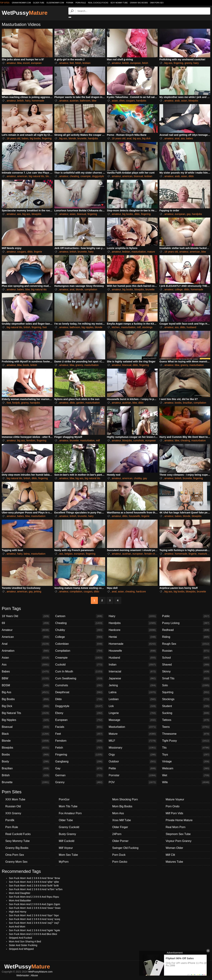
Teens (186, 727)
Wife (186, 782)
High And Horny (18, 912)
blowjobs (193, 101)
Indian (133, 665)
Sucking (186, 713)
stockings (147, 327)
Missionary (133, 748)
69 (26, 623)
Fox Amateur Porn (70, 813)
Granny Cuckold (69, 827)
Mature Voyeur (175, 799)
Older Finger (120, 827)
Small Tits (186, 678)
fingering (178, 63)
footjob (16, 403)
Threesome (186, 734)
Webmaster (23, 975)
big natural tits (37, 176)
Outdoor (133, 762)
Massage (133, 720)
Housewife (133, 651)
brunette (82, 138)
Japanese (133, 678)
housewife (134, 516)
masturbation (139, 252)
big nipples (88, 327)
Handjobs (133, 623)
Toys (186, 755)
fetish (78, 63)
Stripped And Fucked (20, 938)
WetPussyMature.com (40, 972)
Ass (26, 665)
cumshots (139, 440)
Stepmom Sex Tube (178, 834)
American (26, 637)
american (22, 176)
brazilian (187, 403)
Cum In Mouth (79, 672)
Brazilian (26, 768)
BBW (26, 678)
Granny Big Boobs (139, 3)
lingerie (38, 252)
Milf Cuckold (67, 841)
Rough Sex (186, 644)
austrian (74, 101)
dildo (191, 176)
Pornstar (133, 775)
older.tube (39, 3)
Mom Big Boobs (122, 806)
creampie (86, 176)
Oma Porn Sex (157, 3)
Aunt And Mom (17, 927)
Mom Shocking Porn (125, 799)
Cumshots (79, 685)
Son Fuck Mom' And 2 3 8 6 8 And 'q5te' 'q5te (34, 882)
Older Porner (120, 841)
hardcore (141, 592)
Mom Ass (118, 813)
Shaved (186, 665)
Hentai (133, 637)
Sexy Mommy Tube (119, 3)
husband (191, 327)
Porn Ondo (172, 806)
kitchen (116, 327)
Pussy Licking (186, 623)
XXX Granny (13, 813)
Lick (133, 706)
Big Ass (26, 692)
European (79, 720)
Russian (186, 651)
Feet (79, 734)
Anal (26, 644)
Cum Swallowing (79, 678)
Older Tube (66, 820)
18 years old (14, 138)
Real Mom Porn (175, 827)
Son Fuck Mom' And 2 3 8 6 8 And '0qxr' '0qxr (34, 915)
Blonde (26, 741)
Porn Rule (81, 3)
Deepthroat (79, 692)
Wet (186, 775)
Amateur (26, 630)
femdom (31, 440)
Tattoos (186, 720)
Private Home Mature (179, 820)
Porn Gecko (120, 862)
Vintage (186, 762)
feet (72, 63)
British (26, 775)
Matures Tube (174, 862)
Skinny (186, 672)
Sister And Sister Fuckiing (23, 945)
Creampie (79, 658)
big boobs (35, 138)
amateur (11, 63)
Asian (26, 658)
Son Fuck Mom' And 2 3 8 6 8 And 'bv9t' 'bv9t (34, 886)
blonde (72, 138)
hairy (196, 63)
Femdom (79, 741)
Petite (133, 768)
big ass (168, 63)
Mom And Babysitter (20, 900)
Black (26, 734)
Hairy (133, 616)
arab (177, 101)
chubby (138, 478)
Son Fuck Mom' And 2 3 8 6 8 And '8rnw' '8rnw (34, 878)
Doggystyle (79, 706)
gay (189, 214)
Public (186, 616)
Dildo (79, 699)
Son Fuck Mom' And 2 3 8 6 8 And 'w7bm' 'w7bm (36, 889)
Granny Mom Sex (16, 862)
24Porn (117, 834)
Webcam (186, 768)
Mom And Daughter (20, 893)
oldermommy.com (55, 3)
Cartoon (79, 616)
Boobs (26, 755)
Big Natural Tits (26, 713)
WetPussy (25, 13)
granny (188, 63)
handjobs (141, 101)
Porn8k (70, 3)
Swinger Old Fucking (125, 848)
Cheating (79, 623)
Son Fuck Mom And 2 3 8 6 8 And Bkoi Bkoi (33, 934)
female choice (152, 554)
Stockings (186, 699)
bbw (19, 63)
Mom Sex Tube (68, 855)
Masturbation (133, 727)
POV (133, 782)
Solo (186, 685)
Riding (186, 637)
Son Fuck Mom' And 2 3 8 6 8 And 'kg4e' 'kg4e (34, 930)
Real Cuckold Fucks (98, 3)
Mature (133, 734)
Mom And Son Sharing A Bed (25, 941)
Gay (79, 768)
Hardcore (133, 630)
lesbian (86, 63)
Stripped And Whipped (21, 949)
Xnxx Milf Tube (122, 820)
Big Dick (26, 706)
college (179, 289)
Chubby (79, 630)
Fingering (79, 755)
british (126, 63)
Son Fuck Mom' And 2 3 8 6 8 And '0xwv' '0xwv (35, 908)
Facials (79, 727)
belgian (69, 554)
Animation (26, 651)
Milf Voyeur (66, 848)
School (186, 658)
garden (80, 403)
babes (25, 138)
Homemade (133, 644)
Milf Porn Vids (174, 813)
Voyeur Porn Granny (179, 841)
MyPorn (64, 862)
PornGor (64, 799)
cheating (74, 176)
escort (26, 63)
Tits (186, 748)
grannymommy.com (21, 3)
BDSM (26, 685)
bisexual (138, 176)
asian (115, 101)
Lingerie (133, 713)
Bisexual (26, 727)
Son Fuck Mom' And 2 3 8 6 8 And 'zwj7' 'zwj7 (34, 923)
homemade (38, 101)
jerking (38, 592)
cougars (130, 101)
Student (186, 706)
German (79, 775)
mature (151, 252)
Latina (133, 692)
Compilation (79, 651)
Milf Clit (170, 855)
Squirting (186, 692)
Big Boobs (26, 699)
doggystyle (98, 176)
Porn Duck (119, 855)
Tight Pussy (186, 741)
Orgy (133, 755)
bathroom (85, 101)
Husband (133, 658)
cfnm (122, 101)
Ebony (79, 713)
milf (139, 327)
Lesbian (133, 699)
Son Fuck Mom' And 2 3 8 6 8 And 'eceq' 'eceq (34, 919)
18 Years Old (26, 616)
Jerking (133, 685)
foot (45, 327)
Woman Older (174, 848)
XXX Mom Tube (15, 799)
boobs (178, 403)
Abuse (34, 975)
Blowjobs (26, 748)
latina (27, 554)
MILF (133, 741)
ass (183, 138)
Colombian (79, 644)
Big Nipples (26, 720)
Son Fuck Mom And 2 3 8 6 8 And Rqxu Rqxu (34, 897)
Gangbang (79, 762)
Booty (26, 762)
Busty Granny (67, 834)
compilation (91, 289)
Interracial (133, 672)
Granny (79, 782)
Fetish (79, 748)
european (36, 63)
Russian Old (13, 806)
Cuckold (79, 665)
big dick (146, 138)
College (79, 637)
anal (129, 138)
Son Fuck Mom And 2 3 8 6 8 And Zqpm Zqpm (34, 904)
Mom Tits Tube (68, 806)
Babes (26, 672)
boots (26, 365)
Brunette (26, 782)
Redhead (186, 630)
